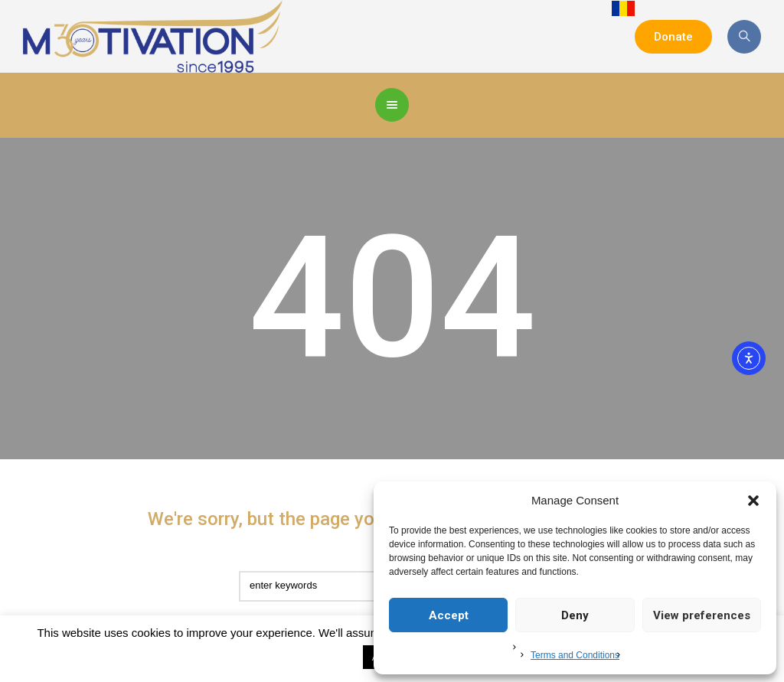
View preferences (702, 615)
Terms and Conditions (575, 655)
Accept (449, 615)
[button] (753, 501)
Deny (575, 615)
